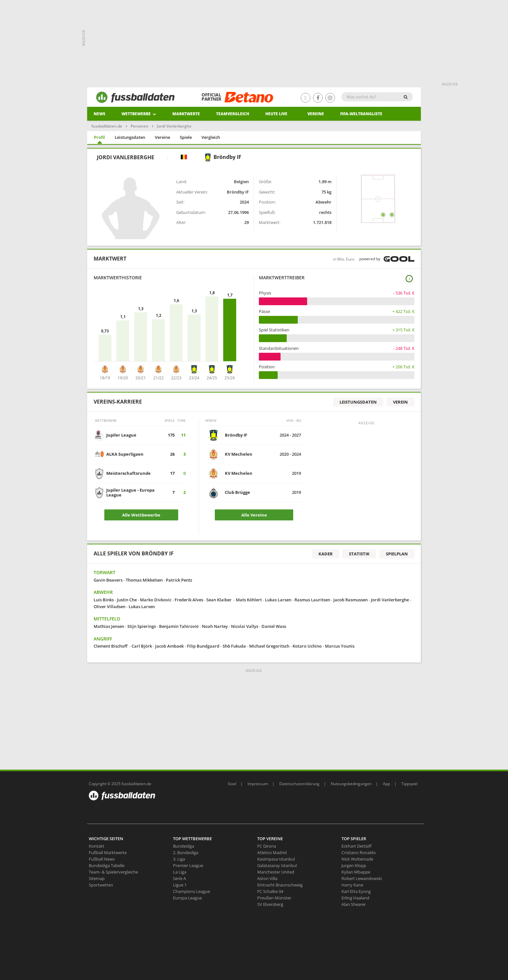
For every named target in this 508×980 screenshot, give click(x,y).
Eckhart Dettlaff (357, 846)
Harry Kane (352, 885)
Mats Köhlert (249, 600)
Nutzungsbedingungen (351, 784)
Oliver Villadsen (110, 607)
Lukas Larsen (278, 600)
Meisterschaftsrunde (128, 473)
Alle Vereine (254, 515)
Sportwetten (101, 885)
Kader (326, 554)
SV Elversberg (270, 904)
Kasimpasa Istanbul (276, 859)
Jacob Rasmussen (351, 600)
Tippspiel (410, 784)
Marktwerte (186, 114)
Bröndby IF (223, 157)
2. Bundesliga (186, 852)
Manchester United (276, 872)
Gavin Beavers (108, 580)
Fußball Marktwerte (108, 852)
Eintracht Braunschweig (280, 885)
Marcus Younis (340, 646)
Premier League (188, 865)
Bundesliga (184, 846)
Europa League (187, 898)
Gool (232, 784)
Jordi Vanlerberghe (390, 600)
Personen (139, 126)
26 (172, 454)
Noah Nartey (215, 626)
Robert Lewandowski (362, 878)
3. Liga (179, 859)
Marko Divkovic (156, 600)
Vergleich (211, 137)
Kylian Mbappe (356, 872)
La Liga (180, 872)
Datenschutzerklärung (299, 784)
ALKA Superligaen (125, 454)
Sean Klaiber (219, 600)
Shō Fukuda (234, 646)
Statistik (359, 554)
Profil (99, 137)
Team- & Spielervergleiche (113, 872)
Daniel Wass (274, 626)
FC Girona (267, 846)
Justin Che (127, 600)
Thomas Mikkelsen (144, 580)
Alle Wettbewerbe (141, 515)
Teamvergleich (233, 114)
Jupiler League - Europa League (130, 492)
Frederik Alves (189, 600)
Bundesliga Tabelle (107, 865)
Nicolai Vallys (245, 626)
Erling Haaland (355, 898)
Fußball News (102, 859)
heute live (276, 114)
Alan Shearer (354, 904)
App (387, 784)
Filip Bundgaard (203, 646)
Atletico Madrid (272, 852)
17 (172, 473)
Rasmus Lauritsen (312, 600)
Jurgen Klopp (354, 865)
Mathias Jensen (109, 626)
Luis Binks (104, 600)
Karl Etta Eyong (356, 891)
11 (183, 435)
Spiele (186, 137)
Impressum (258, 784)
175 (171, 435)
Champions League (191, 891)
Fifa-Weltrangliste (361, 114)
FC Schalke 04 (270, 891)
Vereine (316, 114)
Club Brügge (237, 492)
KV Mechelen (239, 454)
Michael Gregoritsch (269, 646)
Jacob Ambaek (169, 646)
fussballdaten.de (107, 126)
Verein (400, 402)
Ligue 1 (180, 885)
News (99, 114)
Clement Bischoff (111, 646)
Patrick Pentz (179, 580)
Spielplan (397, 554)
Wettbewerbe (139, 114)
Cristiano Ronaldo (359, 852)
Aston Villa (267, 878)
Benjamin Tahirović (179, 626)
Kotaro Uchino (307, 646)
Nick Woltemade (357, 859)
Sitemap (97, 878)
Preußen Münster (274, 898)
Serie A (179, 878)
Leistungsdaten (130, 137)
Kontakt (97, 846)
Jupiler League (121, 435)
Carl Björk (142, 646)
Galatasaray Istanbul (277, 865)
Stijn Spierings (142, 626)
